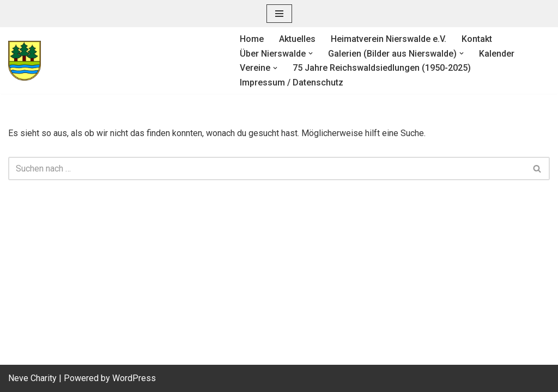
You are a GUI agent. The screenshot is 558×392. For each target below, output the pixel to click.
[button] (311, 53)
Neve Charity (32, 378)
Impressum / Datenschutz (292, 82)
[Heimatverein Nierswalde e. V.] (115, 61)
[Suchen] (267, 169)
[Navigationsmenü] (279, 14)
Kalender (497, 54)
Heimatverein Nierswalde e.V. (389, 39)
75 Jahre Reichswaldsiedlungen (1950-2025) (382, 68)
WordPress (134, 378)
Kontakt (477, 39)
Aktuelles (297, 39)
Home (252, 39)
